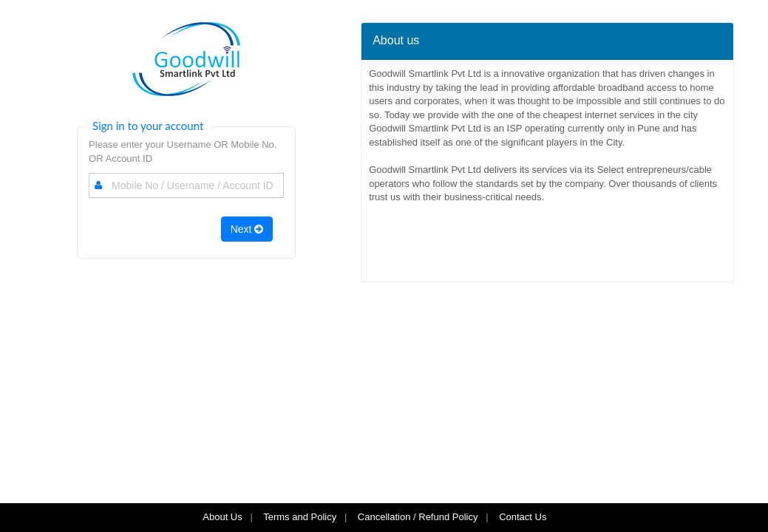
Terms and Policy (300, 517)
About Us (222, 517)
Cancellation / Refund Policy (418, 517)
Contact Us (524, 517)
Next (247, 229)
